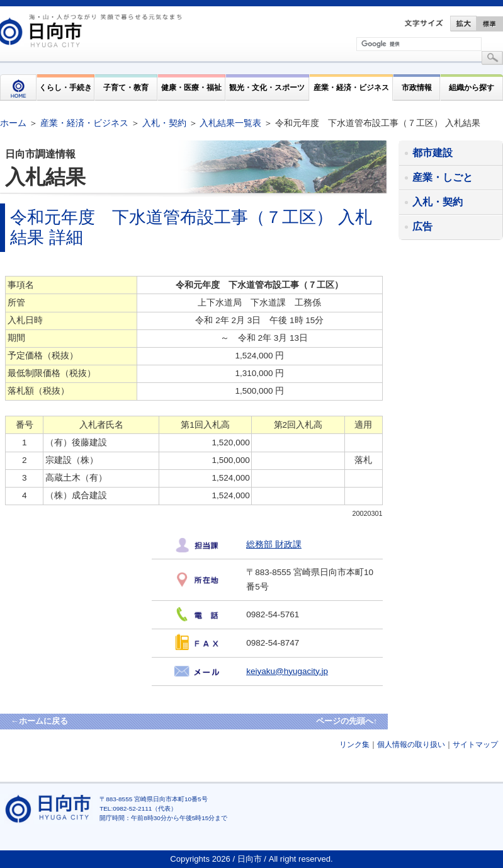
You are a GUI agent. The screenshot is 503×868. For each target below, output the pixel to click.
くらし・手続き (65, 87)
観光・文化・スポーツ (267, 87)
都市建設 (432, 153)
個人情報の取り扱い (411, 745)
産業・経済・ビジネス (351, 87)
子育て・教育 (126, 87)
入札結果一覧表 (230, 123)
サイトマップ (475, 745)
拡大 (463, 24)
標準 (490, 24)
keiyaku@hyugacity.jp (287, 671)
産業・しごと (443, 177)
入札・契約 (164, 123)
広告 (422, 226)
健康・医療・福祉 (191, 87)
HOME (18, 88)
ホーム (13, 123)
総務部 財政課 (274, 545)
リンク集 (354, 745)
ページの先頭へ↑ (347, 721)
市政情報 (417, 87)
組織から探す (472, 87)
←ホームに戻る (39, 721)
